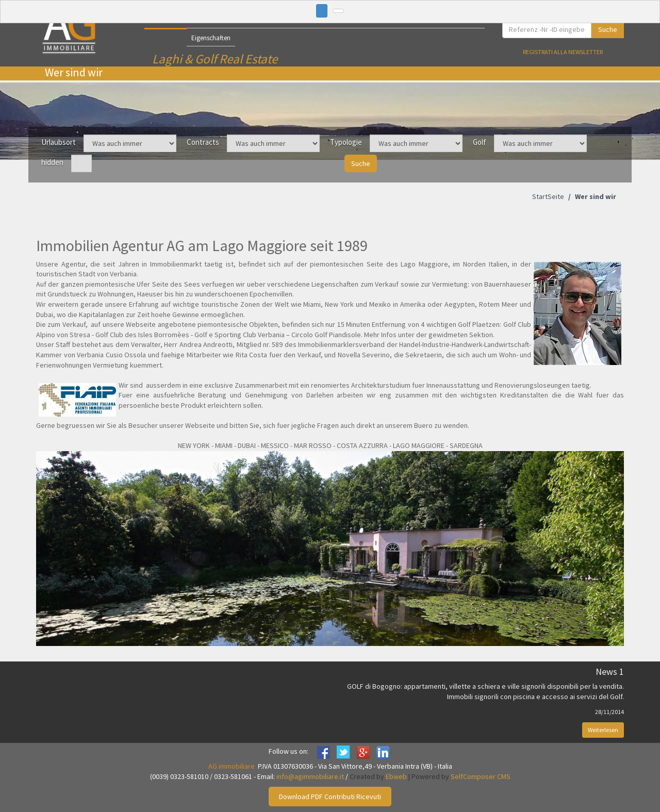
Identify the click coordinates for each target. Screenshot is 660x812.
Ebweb (396, 776)
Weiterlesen (603, 730)
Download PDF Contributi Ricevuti (330, 797)
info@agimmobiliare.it (310, 776)
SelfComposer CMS (481, 776)
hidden (52, 162)
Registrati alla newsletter (563, 52)
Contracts (203, 142)
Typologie (346, 142)
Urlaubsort (59, 142)
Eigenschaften (211, 38)
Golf (480, 142)
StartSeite (548, 196)
